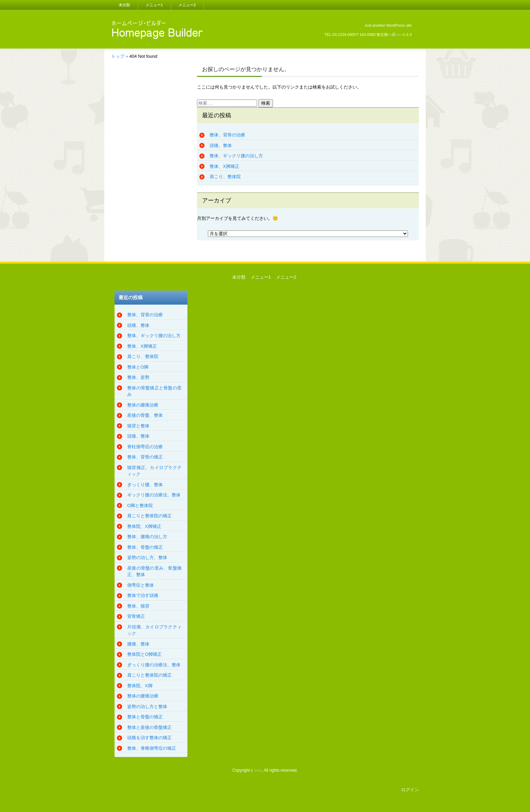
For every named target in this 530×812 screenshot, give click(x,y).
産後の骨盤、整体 (145, 415)
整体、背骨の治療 (227, 135)
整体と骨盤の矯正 (145, 717)
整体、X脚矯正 (224, 166)
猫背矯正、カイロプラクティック (154, 471)
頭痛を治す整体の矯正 (149, 738)
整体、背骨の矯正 (145, 457)
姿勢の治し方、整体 (147, 557)
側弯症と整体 (141, 585)
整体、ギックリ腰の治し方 (236, 156)
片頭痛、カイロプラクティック (154, 630)
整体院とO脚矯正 (144, 654)
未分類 (124, 5)
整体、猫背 (138, 606)
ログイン (410, 790)
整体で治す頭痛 (143, 595)
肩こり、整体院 (225, 177)
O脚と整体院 (140, 505)
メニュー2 (187, 5)
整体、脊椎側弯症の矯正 (152, 748)
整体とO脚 (138, 367)
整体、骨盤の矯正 (145, 547)
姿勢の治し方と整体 (147, 707)
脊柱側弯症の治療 (145, 447)
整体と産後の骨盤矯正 (149, 727)
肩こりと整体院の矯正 (149, 516)
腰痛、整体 (138, 644)
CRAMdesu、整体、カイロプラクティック (155, 49)
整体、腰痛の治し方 (147, 537)
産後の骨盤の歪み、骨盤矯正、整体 (154, 571)
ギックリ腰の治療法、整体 (154, 495)
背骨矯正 (136, 616)
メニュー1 (154, 5)
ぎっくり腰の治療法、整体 (154, 665)
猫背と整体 (138, 426)
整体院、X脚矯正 (144, 526)
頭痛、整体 (221, 145)
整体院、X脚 (140, 686)
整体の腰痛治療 (143, 405)
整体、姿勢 (138, 377)
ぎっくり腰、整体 (145, 485)
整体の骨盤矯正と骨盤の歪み (154, 391)
